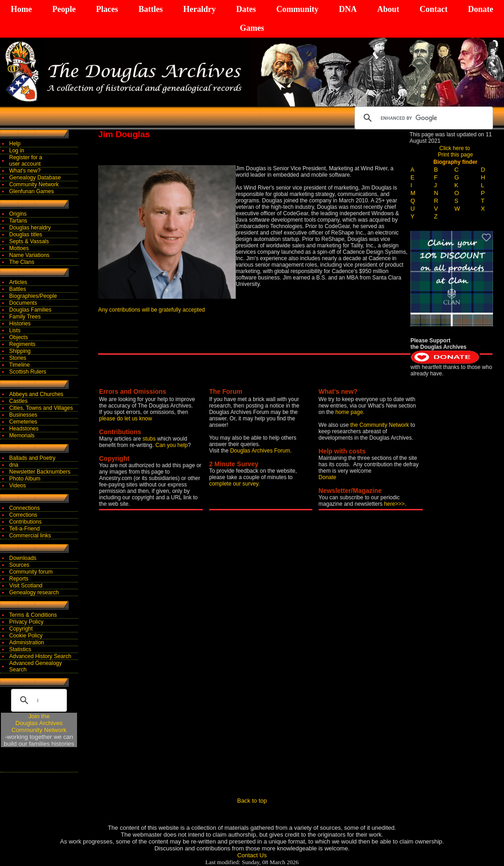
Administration (27, 643)
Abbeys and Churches (36, 394)
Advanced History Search (40, 656)
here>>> (394, 504)
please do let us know (125, 419)
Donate (480, 9)
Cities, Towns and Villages (41, 408)
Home (22, 9)
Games (252, 28)
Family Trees (25, 317)
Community (297, 9)
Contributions (25, 522)
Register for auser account (26, 161)
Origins (18, 214)
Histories (20, 324)
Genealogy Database (35, 178)
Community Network (34, 184)
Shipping (20, 351)
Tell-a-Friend (25, 529)
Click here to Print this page (456, 151)
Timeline (19, 365)
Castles (18, 401)
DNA (348, 9)
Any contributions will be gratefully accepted (152, 310)
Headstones (24, 429)
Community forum (31, 572)
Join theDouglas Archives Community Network (39, 723)
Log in (17, 151)
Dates (246, 9)
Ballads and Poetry (32, 458)
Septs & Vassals (29, 241)
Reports (19, 579)
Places (107, 9)
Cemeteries (23, 422)
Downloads (23, 558)
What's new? (25, 171)
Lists (15, 330)
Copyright (21, 629)
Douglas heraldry (30, 228)
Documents (23, 303)
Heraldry (199, 9)
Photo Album (25, 479)
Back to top (252, 801)
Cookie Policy (26, 636)
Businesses (23, 415)
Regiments (22, 344)
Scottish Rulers (28, 372)
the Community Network (380, 425)
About (388, 9)
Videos (17, 486)
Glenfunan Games (31, 191)
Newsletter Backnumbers (40, 472)
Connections (25, 508)
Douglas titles (26, 235)
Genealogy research (34, 592)
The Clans (22, 262)
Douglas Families (30, 310)
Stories (18, 358)
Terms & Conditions (33, 615)
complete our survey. (235, 484)
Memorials (22, 436)
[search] (422, 118)
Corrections (23, 515)
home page (349, 412)
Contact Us (252, 855)
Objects (19, 337)
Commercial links (30, 536)
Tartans (18, 221)
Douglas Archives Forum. (261, 451)
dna (14, 465)
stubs (150, 439)
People (64, 9)
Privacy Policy (26, 622)
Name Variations (29, 255)
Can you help (172, 445)
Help (15, 144)
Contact (434, 9)
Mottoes (19, 248)
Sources (19, 565)
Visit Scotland (26, 586)
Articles (18, 282)
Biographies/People (33, 296)
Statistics (20, 649)
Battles (151, 9)
